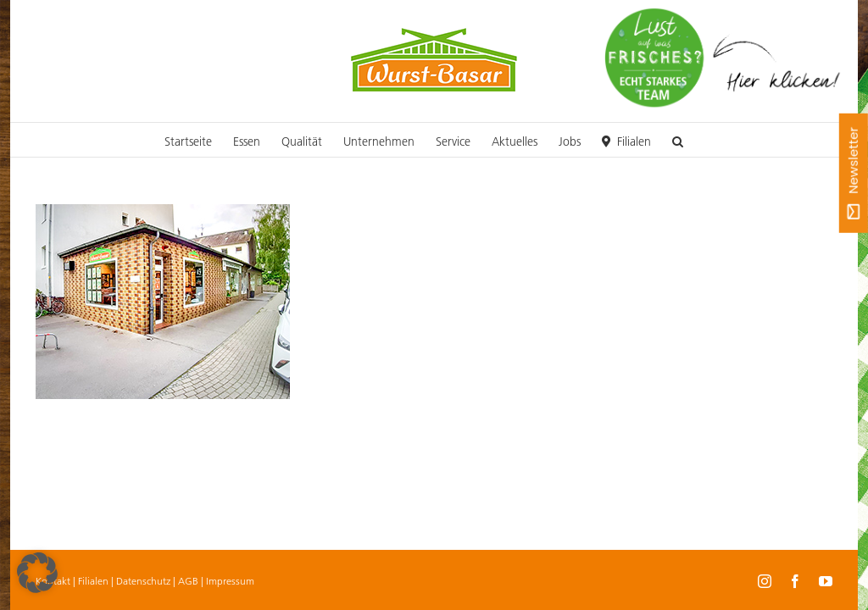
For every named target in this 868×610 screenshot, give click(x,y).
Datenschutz (143, 581)
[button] (678, 140)
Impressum (230, 581)
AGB (188, 581)
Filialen (93, 581)
